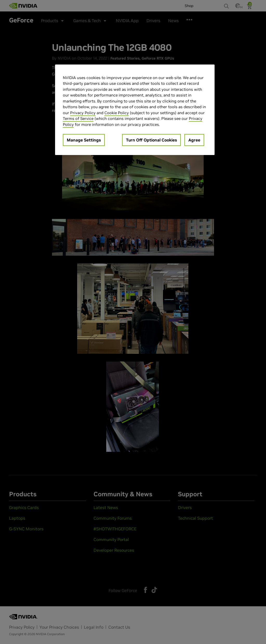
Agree (194, 140)
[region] (135, 110)
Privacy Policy (83, 113)
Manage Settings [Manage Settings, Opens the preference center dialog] (84, 140)
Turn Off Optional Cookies (151, 140)
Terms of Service (78, 118)
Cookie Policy (117, 113)
